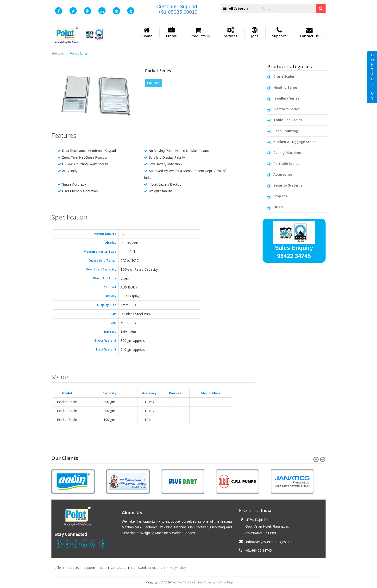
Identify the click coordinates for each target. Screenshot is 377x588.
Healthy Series (285, 87)
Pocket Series (79, 53)
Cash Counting (286, 131)
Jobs (255, 33)
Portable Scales (286, 164)
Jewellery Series (286, 98)
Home (147, 33)
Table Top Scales (288, 120)
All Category (239, 9)
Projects (280, 196)
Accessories (283, 174)
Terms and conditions (146, 568)
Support (279, 33)
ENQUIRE (154, 83)
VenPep (227, 582)
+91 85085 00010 (178, 12)
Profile (171, 33)
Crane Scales (284, 76)
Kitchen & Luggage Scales (295, 142)
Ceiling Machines (287, 153)
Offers (278, 207)
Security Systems (288, 185)
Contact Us (309, 33)
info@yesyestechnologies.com (270, 542)
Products (200, 33)
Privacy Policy (176, 568)
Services (230, 33)
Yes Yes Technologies (187, 582)
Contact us (118, 568)
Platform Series (286, 109)
